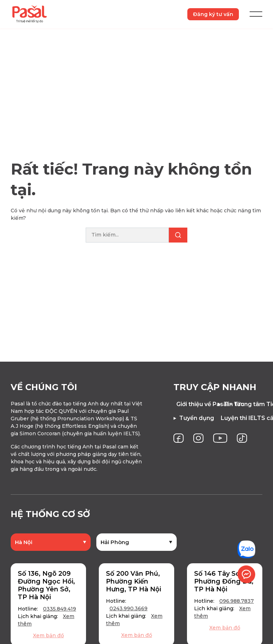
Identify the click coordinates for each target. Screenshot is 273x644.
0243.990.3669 (129, 609)
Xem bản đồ (49, 636)
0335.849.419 (60, 609)
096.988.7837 (237, 601)
